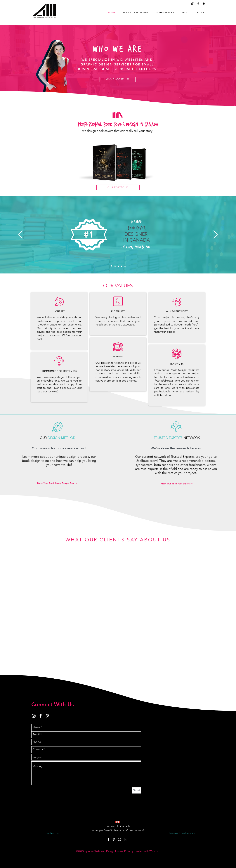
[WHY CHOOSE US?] (118, 80)
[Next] (216, 235)
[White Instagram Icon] (34, 716)
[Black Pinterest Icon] (204, 4)
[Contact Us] (52, 833)
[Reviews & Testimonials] (182, 833)
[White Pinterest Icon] (47, 716)
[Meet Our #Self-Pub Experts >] (177, 484)
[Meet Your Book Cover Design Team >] (57, 483)
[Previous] (20, 235)
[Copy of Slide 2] (115, 266)
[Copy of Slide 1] (125, 266)
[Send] (137, 790)
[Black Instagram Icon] (193, 4)
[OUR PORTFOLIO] (118, 187)
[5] (111, 266)
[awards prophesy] (122, 266)
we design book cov (96, 131)
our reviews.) (51, 391)
